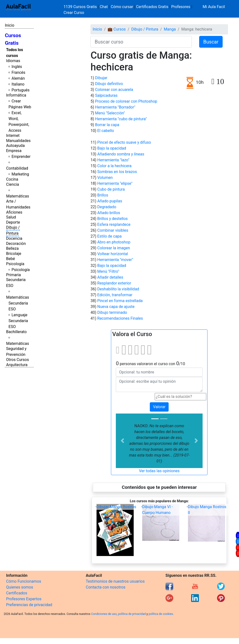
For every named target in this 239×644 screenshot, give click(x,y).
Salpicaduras (106, 95)
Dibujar (101, 78)
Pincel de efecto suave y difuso (124, 142)
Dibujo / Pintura (145, 29)
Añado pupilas (110, 201)
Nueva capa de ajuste (116, 307)
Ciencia (13, 184)
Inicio (10, 25)
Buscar (211, 42)
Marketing (20, 174)
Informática (16, 95)
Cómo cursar (122, 7)
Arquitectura (17, 365)
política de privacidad (132, 614)
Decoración (16, 244)
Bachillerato (16, 332)
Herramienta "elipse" (115, 183)
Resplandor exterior (114, 283)
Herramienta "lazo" (113, 160)
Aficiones (14, 212)
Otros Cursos (17, 360)
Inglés (17, 67)
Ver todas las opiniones (159, 471)
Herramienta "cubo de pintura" (121, 119)
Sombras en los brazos (117, 172)
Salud (11, 217)
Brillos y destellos (113, 219)
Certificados (17, 593)
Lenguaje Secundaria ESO (18, 321)
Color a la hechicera (114, 166)
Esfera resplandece (114, 224)
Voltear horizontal (113, 254)
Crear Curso (74, 13)
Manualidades (18, 141)
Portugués (21, 90)
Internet (13, 136)
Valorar (159, 407)
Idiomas (13, 61)
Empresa (14, 151)
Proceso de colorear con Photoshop (126, 101)
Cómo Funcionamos (24, 581)
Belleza (12, 248)
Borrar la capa (107, 125)
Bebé (11, 259)
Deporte (13, 222)
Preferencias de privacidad (29, 605)
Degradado (107, 207)
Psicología (15, 264)
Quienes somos (20, 587)
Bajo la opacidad (112, 148)
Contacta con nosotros (106, 587)
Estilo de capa (109, 236)
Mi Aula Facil (214, 7)
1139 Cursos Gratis (81, 7)
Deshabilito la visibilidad (118, 289)
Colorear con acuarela (114, 90)
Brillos (103, 195)
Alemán (18, 78)
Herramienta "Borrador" (115, 107)
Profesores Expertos (24, 599)
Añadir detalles (110, 277)
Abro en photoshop (114, 242)
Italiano (18, 84)
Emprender (21, 157)
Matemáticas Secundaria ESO (18, 303)
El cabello (106, 131)
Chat (104, 7)
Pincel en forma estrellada (120, 301)
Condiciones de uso (104, 614)
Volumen (105, 178)
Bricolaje (14, 254)
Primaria (13, 275)
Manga (170, 29)
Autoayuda (15, 146)
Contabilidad (17, 168)
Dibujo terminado (112, 312)
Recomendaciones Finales (120, 318)
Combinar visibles (113, 230)
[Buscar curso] (141, 42)
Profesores (181, 7)
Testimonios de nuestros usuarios (115, 581)
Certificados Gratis (152, 7)
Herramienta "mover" (115, 260)
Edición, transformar (115, 295)
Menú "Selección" (110, 113)
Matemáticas (18, 196)
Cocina (12, 179)
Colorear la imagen (114, 248)
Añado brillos (109, 213)
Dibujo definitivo (109, 84)
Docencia (14, 238)
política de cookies (161, 614)
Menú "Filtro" (108, 271)
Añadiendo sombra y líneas (121, 154)
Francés (18, 72)
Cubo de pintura (111, 189)
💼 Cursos (117, 29)
